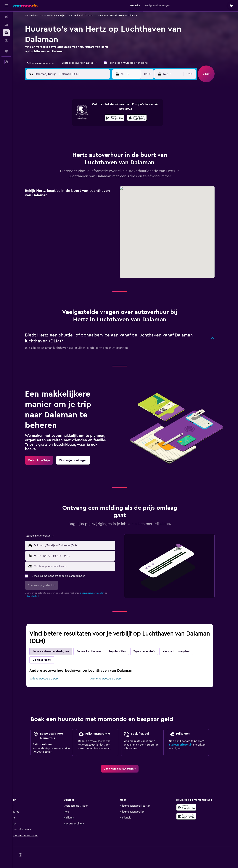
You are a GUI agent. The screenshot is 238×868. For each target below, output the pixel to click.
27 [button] (86, 144)
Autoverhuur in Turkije (59, 15)
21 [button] (95, 135)
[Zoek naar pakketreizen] (6, 41)
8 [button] (104, 118)
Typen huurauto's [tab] (150, 651)
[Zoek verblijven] (6, 25)
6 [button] (86, 118)
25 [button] (68, 144)
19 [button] (77, 135)
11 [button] (68, 127)
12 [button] (77, 127)
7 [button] (95, 118)
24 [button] (59, 144)
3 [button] (59, 118)
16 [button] (113, 127)
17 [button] (59, 135)
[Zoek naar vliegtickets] (6, 17)
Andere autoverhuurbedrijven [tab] (56, 651)
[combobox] (45, 63)
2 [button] (113, 109)
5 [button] (77, 118)
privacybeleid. (38, 596)
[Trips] (6, 51)
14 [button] (95, 127)
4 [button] (68, 118)
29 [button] (104, 144)
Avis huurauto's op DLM (50, 679)
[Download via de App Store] (192, 816)
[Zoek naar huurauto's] (6, 33)
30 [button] (113, 144)
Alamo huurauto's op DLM (111, 679)
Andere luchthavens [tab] (95, 651)
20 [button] (86, 135)
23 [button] (113, 135)
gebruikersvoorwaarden (98, 593)
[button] (6, 6)
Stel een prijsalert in (186, 745)
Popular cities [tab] (123, 651)
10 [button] (59, 127)
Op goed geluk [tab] (48, 660)
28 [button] (95, 144)
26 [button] (77, 144)
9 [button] (113, 118)
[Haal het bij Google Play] (192, 807)
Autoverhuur (37, 15)
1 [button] (104, 109)
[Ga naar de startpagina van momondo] (25, 6)
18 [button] (68, 135)
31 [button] (59, 153)
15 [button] (104, 127)
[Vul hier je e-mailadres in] (79, 566)
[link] (45, 460)
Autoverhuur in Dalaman (87, 15)
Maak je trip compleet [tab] (182, 651)
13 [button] (86, 127)
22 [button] (104, 135)
